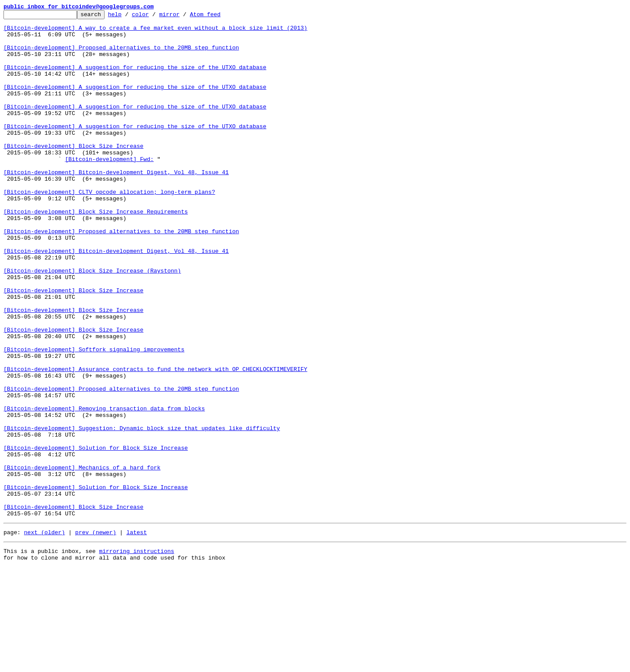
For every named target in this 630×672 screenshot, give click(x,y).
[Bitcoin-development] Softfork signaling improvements (94, 417)
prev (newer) (96, 634)
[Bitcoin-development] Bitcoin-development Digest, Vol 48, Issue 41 (116, 205)
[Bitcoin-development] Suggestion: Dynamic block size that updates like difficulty (142, 512)
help (128, 17)
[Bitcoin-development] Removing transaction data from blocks (104, 488)
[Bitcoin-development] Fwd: (109, 189)
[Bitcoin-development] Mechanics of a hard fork (82, 559)
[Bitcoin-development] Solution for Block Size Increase (96, 535)
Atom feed (219, 17)
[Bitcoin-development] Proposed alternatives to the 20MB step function (121, 55)
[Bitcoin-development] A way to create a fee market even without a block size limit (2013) (155, 31)
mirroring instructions (136, 654)
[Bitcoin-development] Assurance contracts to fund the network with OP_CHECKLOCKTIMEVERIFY (155, 441)
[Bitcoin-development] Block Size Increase (73, 173)
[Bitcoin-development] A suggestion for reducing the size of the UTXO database (135, 79)
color (154, 17)
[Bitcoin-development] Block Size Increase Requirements (96, 252)
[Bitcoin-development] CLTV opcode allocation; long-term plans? (109, 228)
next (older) (45, 634)
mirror (183, 17)
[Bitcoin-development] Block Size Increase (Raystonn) (92, 323)
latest (137, 634)
